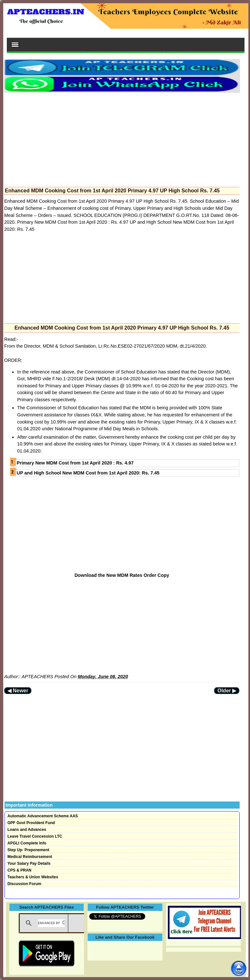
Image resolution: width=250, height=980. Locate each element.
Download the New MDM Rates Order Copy (122, 575)
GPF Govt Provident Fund (31, 823)
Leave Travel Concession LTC (35, 836)
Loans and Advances (27, 830)
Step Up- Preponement (28, 850)
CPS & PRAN (19, 870)
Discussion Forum (24, 884)
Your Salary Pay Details (29, 863)
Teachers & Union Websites (33, 877)
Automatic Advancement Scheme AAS (43, 816)
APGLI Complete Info (27, 843)
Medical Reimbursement (30, 857)
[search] (51, 923)
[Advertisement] (122, 138)
